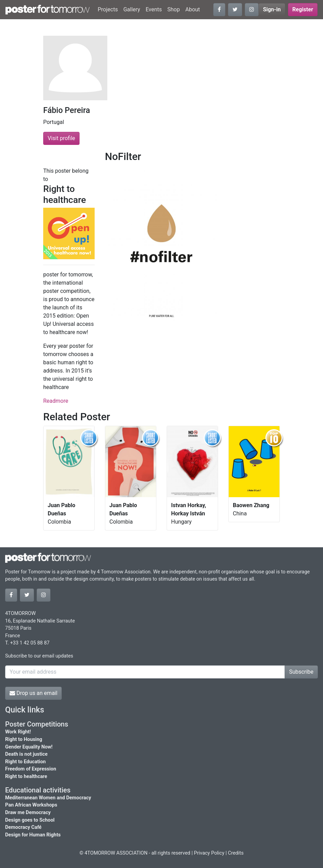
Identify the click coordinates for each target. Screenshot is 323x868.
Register (303, 9)
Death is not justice (26, 754)
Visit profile (61, 138)
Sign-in (272, 9)
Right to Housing (24, 739)
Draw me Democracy (28, 813)
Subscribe (301, 672)
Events (154, 9)
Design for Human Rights (33, 835)
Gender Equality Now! (29, 747)
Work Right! (18, 732)
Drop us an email (33, 693)
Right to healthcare (26, 776)
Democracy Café (23, 827)
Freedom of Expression (31, 769)
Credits (236, 853)
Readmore (56, 401)
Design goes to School (30, 820)
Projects (108, 9)
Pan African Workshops (31, 805)
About (193, 9)
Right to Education (25, 762)
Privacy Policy (209, 853)
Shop (174, 9)
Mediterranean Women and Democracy (48, 798)
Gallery (132, 9)
